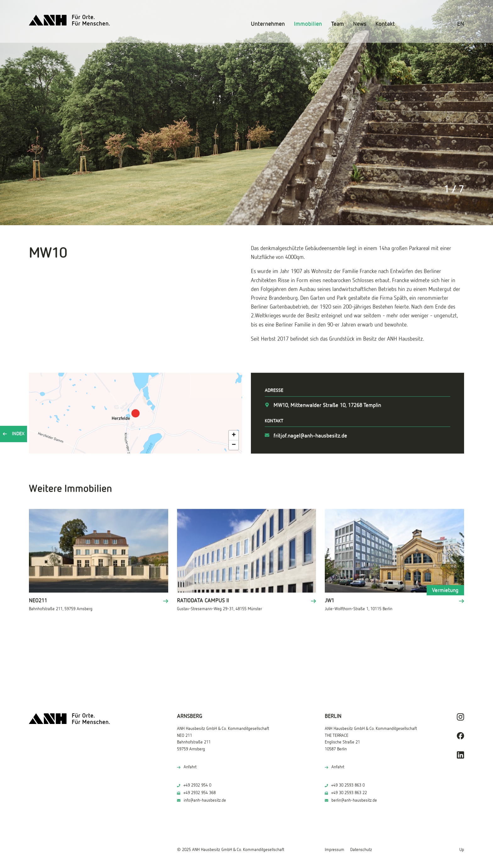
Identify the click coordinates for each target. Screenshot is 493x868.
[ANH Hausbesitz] (69, 20)
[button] (136, 413)
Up (462, 850)
